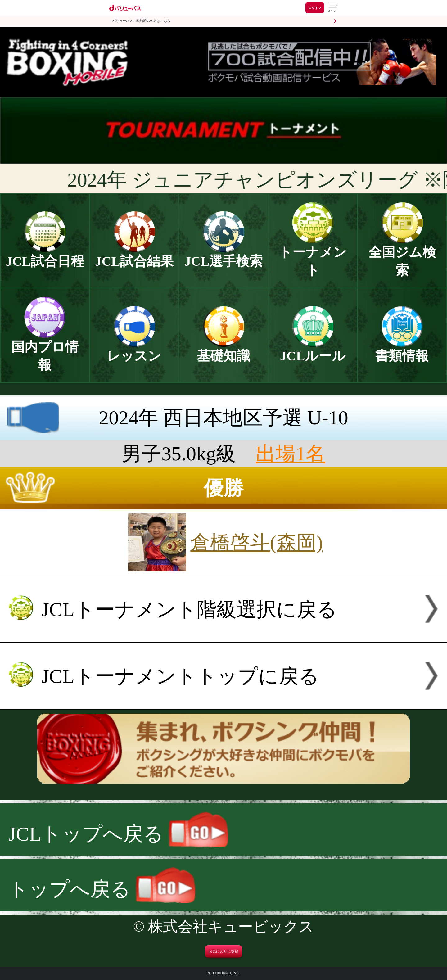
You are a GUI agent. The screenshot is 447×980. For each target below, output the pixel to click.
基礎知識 (223, 349)
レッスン (134, 349)
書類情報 (402, 349)
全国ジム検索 (402, 255)
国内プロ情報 (45, 349)
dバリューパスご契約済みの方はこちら (140, 21)
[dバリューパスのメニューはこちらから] (332, 9)
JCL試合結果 (134, 255)
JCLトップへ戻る (118, 834)
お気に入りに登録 (223, 951)
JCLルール (313, 349)
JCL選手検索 (224, 255)
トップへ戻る (102, 889)
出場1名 (291, 454)
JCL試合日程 (45, 255)
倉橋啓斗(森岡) (257, 542)
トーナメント (313, 255)
